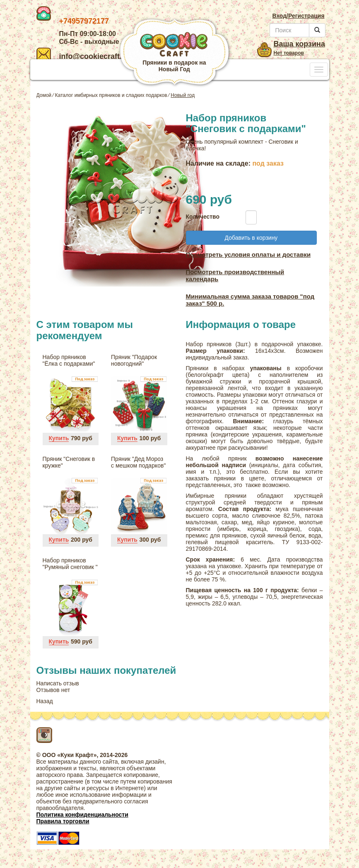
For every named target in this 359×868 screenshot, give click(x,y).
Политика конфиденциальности (82, 815)
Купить (59, 438)
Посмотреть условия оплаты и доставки (248, 254)
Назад (45, 701)
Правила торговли (63, 821)
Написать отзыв (58, 683)
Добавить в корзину (251, 238)
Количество (201, 217)
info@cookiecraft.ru (83, 56)
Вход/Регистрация (298, 16)
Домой (44, 95)
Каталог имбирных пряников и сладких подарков (111, 95)
